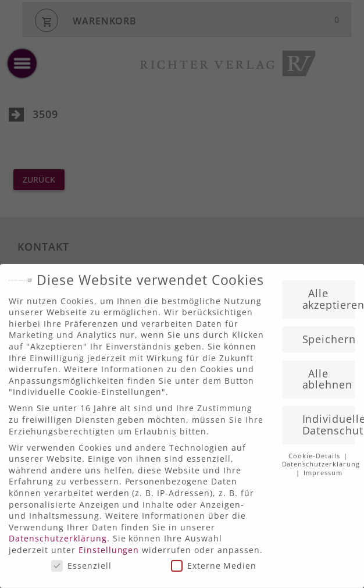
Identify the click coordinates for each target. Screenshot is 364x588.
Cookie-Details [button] (315, 451)
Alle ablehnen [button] (328, 374)
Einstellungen (109, 545)
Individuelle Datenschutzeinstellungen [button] (329, 419)
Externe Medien (214, 560)
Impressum (323, 468)
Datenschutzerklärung (58, 533)
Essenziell (81, 560)
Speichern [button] (329, 334)
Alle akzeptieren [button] (329, 294)
